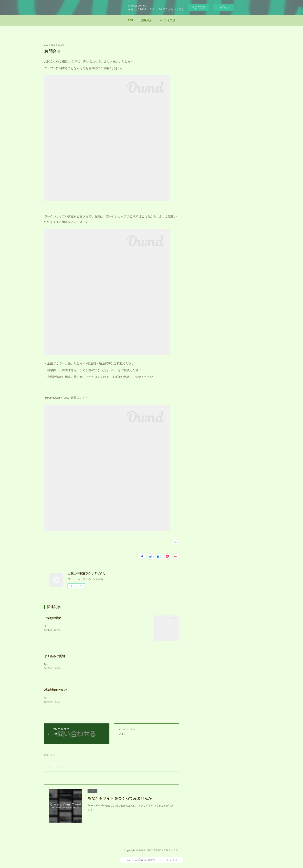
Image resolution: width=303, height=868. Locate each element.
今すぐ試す (199, 7)
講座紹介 (146, 20)
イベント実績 (167, 20)
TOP (130, 20)
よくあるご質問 (54, 656)
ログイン (224, 7)
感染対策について (56, 690)
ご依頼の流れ (53, 618)
